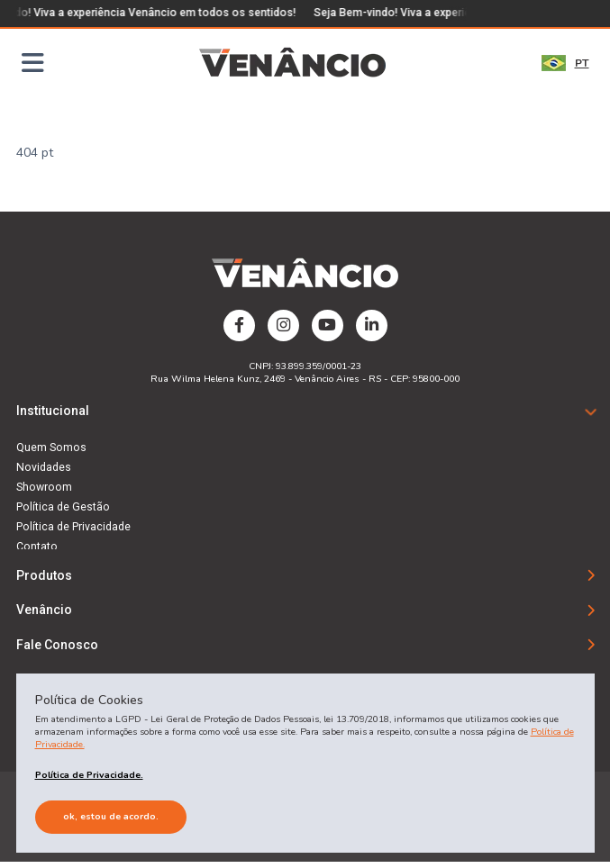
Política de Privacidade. (89, 775)
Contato (37, 547)
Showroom (44, 487)
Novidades (44, 467)
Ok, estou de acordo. (111, 816)
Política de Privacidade (73, 527)
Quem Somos (51, 448)
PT (565, 63)
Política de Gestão (63, 507)
